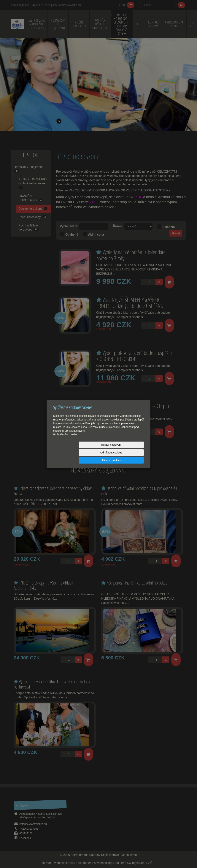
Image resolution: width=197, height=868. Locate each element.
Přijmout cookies (130, 453)
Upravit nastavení (68, 453)
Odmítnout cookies (99, 453)
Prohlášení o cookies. (66, 442)
